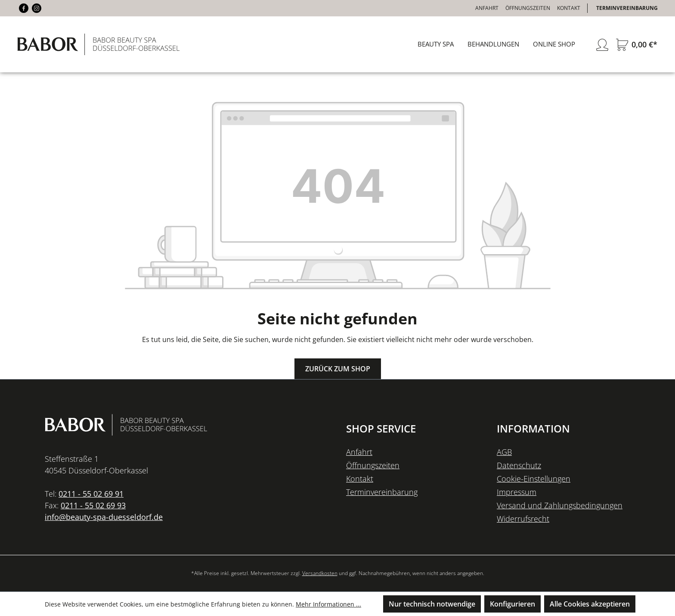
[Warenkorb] (635, 45)
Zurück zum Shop (338, 369)
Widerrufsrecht (523, 519)
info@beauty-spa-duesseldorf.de (104, 517)
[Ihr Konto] (602, 45)
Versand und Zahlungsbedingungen (560, 505)
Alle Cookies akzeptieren (590, 604)
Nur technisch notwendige (432, 604)
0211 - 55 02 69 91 (91, 494)
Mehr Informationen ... (328, 604)
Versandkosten (320, 573)
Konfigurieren (512, 604)
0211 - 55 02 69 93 (93, 505)
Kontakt (569, 8)
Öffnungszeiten (528, 8)
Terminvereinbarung (627, 8)
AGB (504, 452)
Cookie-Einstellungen (534, 479)
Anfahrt (487, 8)
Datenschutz (519, 465)
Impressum (517, 492)
